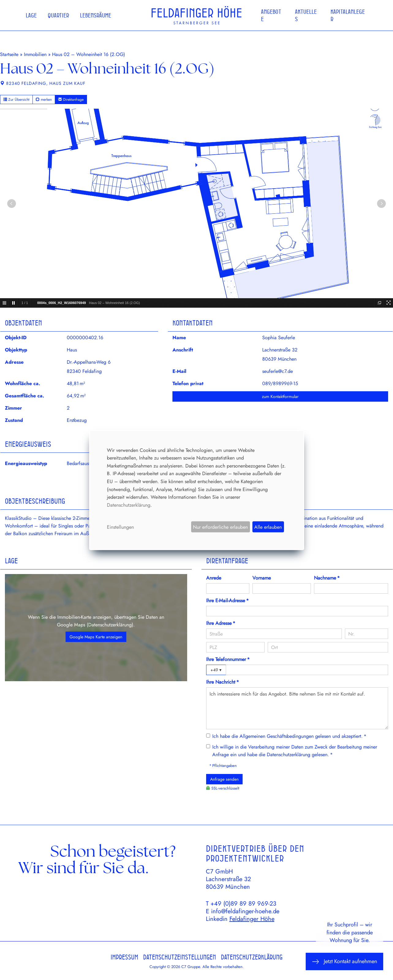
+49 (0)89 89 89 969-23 (243, 904)
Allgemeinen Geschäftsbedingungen (277, 736)
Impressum (124, 957)
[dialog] (197, 490)
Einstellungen (120, 527)
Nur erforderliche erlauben (220, 527)
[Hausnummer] (367, 634)
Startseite (9, 54)
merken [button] (44, 100)
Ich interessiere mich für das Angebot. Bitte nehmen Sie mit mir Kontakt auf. (297, 708)
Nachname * (327, 578)
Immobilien (35, 54)
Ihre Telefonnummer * (228, 659)
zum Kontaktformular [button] (280, 396)
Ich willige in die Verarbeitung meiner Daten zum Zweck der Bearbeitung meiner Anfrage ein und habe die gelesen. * (295, 751)
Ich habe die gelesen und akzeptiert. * (289, 736)
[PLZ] (236, 647)
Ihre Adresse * (221, 623)
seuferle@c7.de (278, 371)
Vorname (262, 578)
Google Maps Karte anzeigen (96, 637)
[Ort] (328, 647)
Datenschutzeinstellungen (179, 957)
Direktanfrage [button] (71, 100)
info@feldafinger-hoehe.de (245, 911)
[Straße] (274, 634)
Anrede (214, 578)
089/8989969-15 (280, 383)
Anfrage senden (224, 779)
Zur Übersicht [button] (16, 100)
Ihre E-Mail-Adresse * (227, 601)
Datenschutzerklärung (110, 625)
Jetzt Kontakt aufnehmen (344, 961)
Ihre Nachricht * (223, 682)
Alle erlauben (268, 527)
